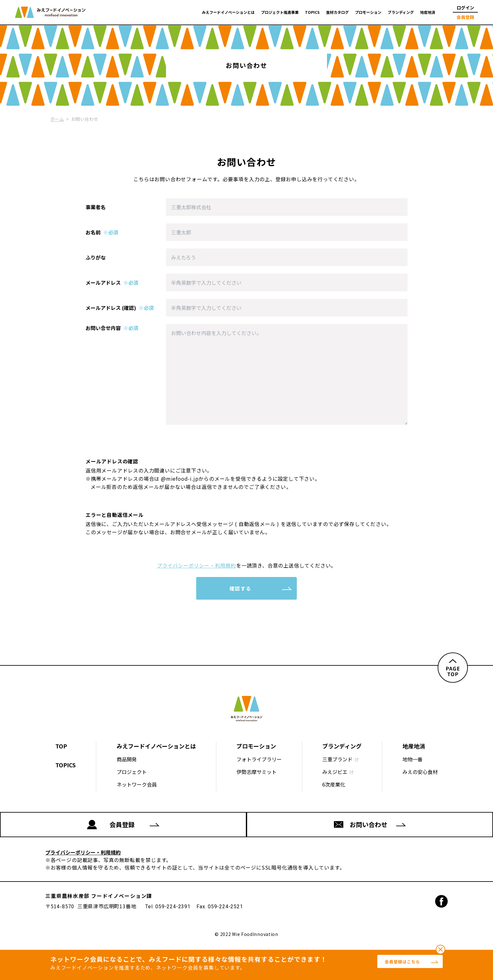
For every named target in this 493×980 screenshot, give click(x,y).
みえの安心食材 (420, 772)
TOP (61, 746)
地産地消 (428, 12)
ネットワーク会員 (137, 784)
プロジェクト (132, 772)
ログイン (465, 8)
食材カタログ (337, 12)
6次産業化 (334, 784)
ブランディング (401, 12)
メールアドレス (112, 283)
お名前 (102, 232)
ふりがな (96, 257)
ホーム (57, 119)
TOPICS (312, 12)
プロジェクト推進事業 (280, 12)
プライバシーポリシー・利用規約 (197, 565)
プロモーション (368, 12)
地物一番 (413, 759)
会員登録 (465, 17)
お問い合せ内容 (112, 328)
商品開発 (127, 759)
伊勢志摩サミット (257, 772)
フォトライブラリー (259, 759)
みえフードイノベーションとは (228, 12)
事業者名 (96, 207)
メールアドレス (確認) (120, 308)
